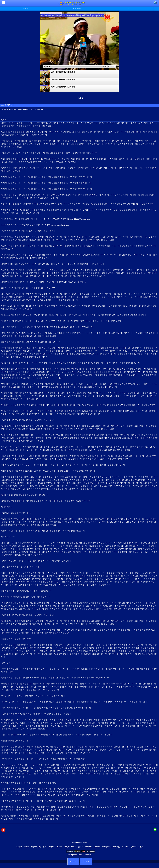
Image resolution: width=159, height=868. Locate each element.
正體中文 (34, 847)
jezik (127, 847)
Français (51, 847)
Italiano (74, 847)
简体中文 (43, 847)
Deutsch (59, 847)
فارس (121, 847)
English (19, 847)
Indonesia (89, 847)
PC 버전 (73, 861)
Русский (133, 847)
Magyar (67, 847)
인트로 (4, 120)
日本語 (140, 847)
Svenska (114, 847)
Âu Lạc (26, 847)
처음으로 (86, 861)
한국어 (81, 847)
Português (106, 847)
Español (97, 847)
